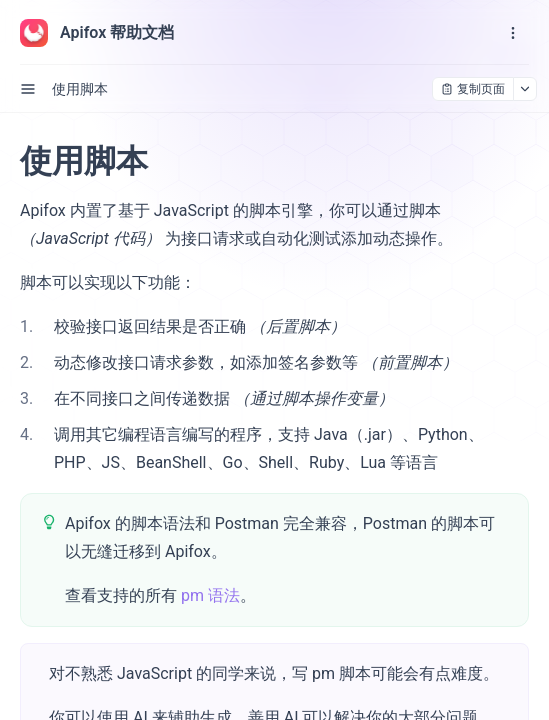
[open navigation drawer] (513, 33)
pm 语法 (210, 595)
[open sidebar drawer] (28, 89)
